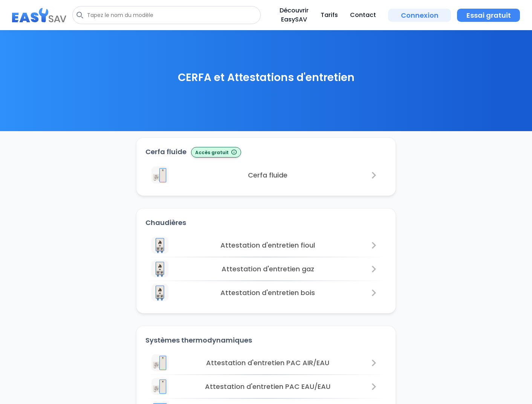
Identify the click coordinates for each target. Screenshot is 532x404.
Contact (363, 15)
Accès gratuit (216, 153)
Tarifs (329, 15)
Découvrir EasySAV (294, 15)
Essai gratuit (489, 15)
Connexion (420, 15)
